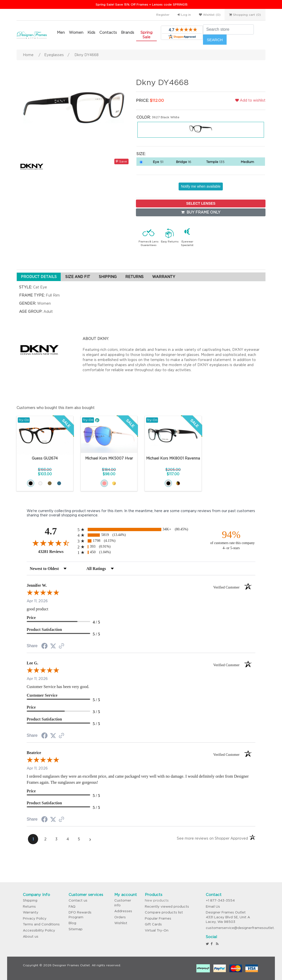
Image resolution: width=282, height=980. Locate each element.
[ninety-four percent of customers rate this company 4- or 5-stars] (231, 540)
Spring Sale (146, 35)
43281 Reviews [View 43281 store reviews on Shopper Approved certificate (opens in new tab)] (57, 551)
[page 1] (33, 839)
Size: (141, 154)
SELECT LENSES (201, 203)
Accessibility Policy (39, 930)
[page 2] (45, 839)
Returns (29, 906)
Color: (144, 117)
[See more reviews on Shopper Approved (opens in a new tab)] (61, 646)
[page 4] (68, 839)
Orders (120, 917)
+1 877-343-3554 (220, 900)
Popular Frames (158, 918)
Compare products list (164, 912)
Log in (184, 15)
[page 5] (79, 839)
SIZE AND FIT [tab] (78, 277)
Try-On (24, 420)
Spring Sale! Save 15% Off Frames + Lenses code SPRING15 (142, 4)
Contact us (78, 900)
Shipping (30, 900)
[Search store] (228, 29)
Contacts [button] (108, 32)
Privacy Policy (35, 918)
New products (157, 900)
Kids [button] (91, 32)
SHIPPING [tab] (108, 277)
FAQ (72, 906)
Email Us (213, 906)
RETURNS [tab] (134, 277)
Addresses (123, 911)
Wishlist (121, 923)
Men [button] (61, 32)
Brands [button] (128, 32)
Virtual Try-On (157, 930)
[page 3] (56, 839)
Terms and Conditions (41, 924)
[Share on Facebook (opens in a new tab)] (44, 647)
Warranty (31, 912)
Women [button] (76, 32)
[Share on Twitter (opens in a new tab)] (53, 646)
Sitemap (76, 929)
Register (163, 15)
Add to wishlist (250, 100)
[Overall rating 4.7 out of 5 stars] (51, 543)
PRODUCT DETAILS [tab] (39, 277)
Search (215, 40)
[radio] (141, 529)
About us (31, 936)
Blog (72, 923)
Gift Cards (153, 924)
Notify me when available (201, 186)
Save (121, 161)
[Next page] (90, 839)
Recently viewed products (167, 906)
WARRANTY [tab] (164, 277)
